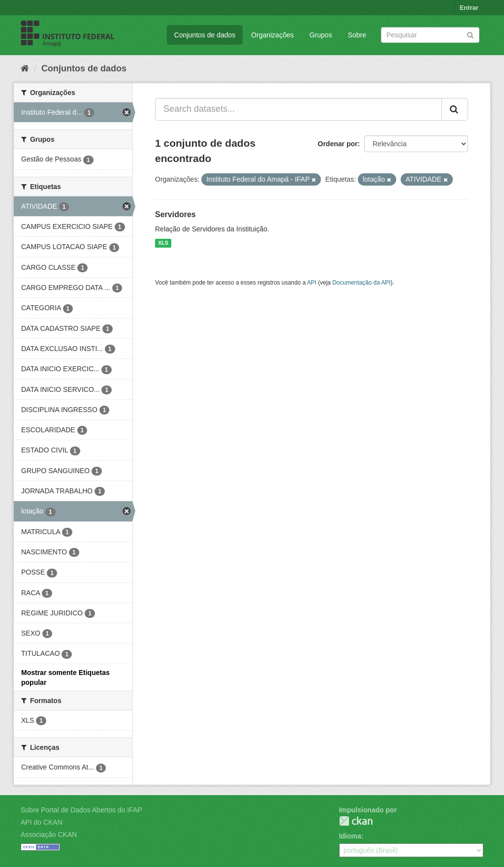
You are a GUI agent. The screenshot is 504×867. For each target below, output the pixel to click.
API (312, 283)
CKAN (356, 821)
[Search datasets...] (299, 109)
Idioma (350, 836)
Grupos (321, 35)
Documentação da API (361, 283)
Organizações (272, 35)
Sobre (357, 35)
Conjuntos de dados (205, 35)
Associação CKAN (49, 835)
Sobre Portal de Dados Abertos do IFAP (81, 810)
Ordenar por (338, 144)
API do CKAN (42, 822)
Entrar (469, 8)
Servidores (175, 214)
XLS (163, 243)
